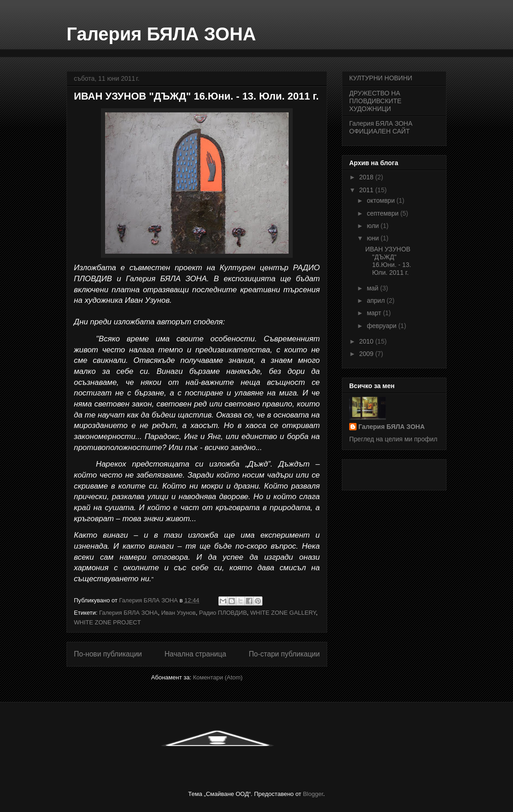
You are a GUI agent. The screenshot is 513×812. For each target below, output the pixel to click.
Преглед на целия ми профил (393, 439)
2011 (367, 190)
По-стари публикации (284, 654)
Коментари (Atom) (217, 677)
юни (374, 238)
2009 (367, 354)
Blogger (313, 794)
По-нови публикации (108, 654)
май (373, 288)
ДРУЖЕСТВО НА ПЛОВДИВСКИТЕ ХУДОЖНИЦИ (375, 101)
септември (383, 213)
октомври (382, 200)
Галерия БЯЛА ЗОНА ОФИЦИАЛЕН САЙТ (381, 127)
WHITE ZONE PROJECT (107, 622)
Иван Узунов (178, 613)
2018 (367, 177)
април (376, 300)
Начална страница (195, 654)
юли (374, 226)
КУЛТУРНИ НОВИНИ (381, 78)
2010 (367, 341)
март (375, 313)
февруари (382, 326)
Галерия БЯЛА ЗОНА (161, 34)
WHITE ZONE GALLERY (283, 613)
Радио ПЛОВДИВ (223, 613)
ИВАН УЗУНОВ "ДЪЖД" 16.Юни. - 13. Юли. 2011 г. (196, 96)
